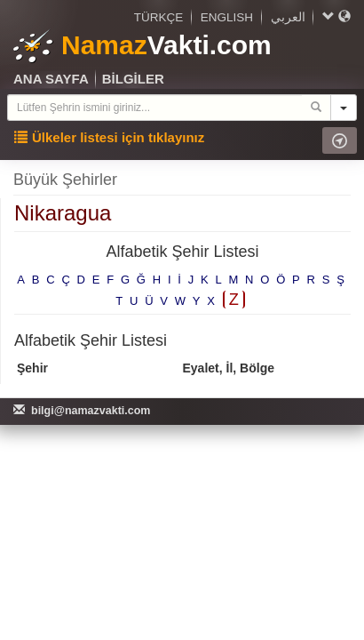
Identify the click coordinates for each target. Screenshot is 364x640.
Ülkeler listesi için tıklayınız (109, 137)
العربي (288, 17)
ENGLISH (227, 17)
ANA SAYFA (51, 79)
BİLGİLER (133, 79)
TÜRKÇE (159, 17)
